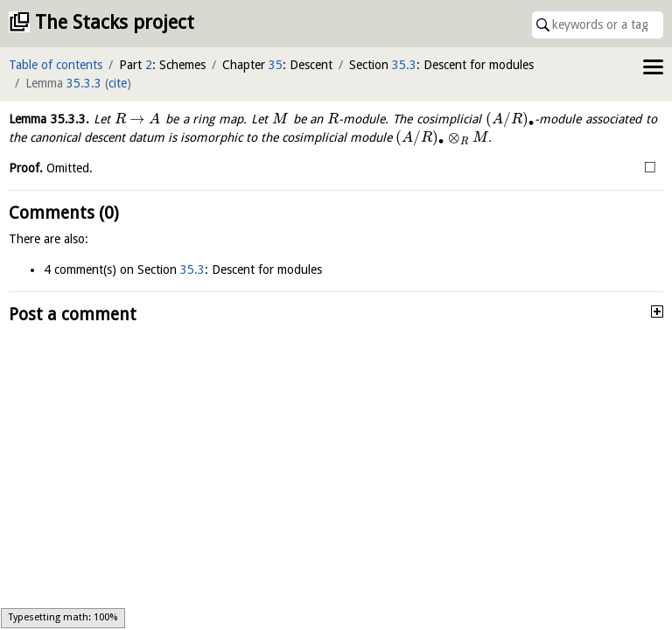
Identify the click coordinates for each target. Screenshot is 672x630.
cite (118, 83)
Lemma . (49, 119)
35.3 (404, 65)
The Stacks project (115, 22)
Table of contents (56, 65)
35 (276, 65)
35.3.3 (84, 83)
